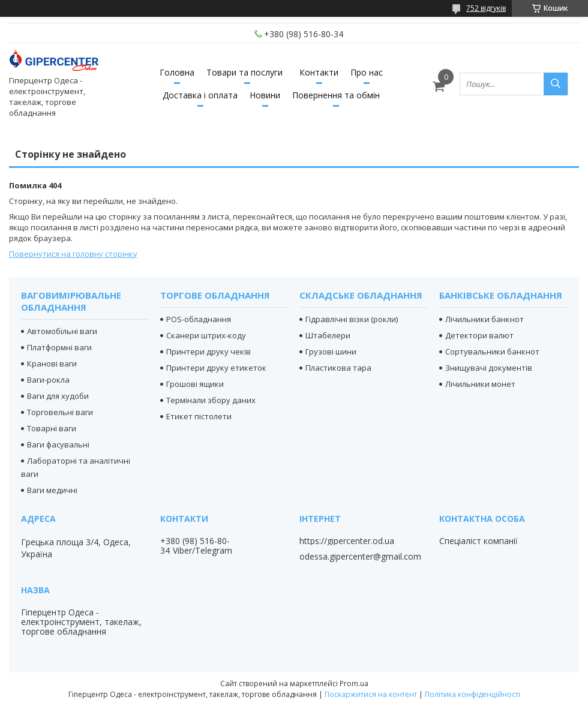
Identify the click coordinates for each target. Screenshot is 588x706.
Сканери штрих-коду (206, 335)
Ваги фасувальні (58, 444)
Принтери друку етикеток (216, 368)
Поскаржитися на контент (371, 694)
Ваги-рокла (48, 380)
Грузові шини (331, 352)
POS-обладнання (199, 319)
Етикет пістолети (199, 416)
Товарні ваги (52, 428)
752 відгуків (486, 8)
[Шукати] (556, 84)
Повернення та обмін (336, 95)
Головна (177, 72)
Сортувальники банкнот (492, 352)
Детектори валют (479, 335)
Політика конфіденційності (472, 694)
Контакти (319, 72)
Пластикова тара (338, 368)
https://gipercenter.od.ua (347, 541)
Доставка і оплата (200, 95)
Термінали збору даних (211, 400)
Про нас (367, 72)
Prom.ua (354, 684)
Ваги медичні (52, 490)
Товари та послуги (244, 72)
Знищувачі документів (489, 368)
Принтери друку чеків (208, 352)
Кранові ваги (52, 363)
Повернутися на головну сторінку (73, 254)
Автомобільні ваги (62, 331)
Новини (265, 95)
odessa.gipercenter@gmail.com (360, 557)
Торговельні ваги (60, 412)
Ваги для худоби (58, 396)
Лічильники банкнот (484, 319)
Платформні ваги (59, 347)
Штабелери (328, 335)
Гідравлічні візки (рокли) (352, 319)
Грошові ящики (195, 384)
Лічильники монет (480, 384)
